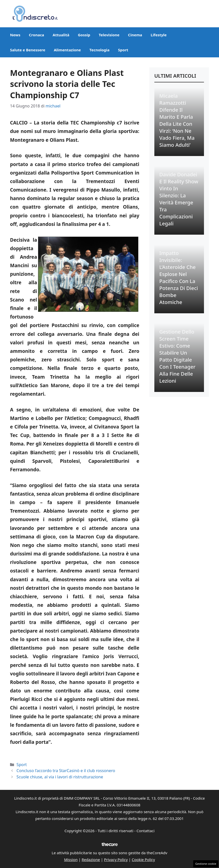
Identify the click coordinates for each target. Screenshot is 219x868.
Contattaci (146, 831)
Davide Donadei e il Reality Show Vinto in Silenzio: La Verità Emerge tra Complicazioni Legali (179, 199)
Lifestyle (159, 35)
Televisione (109, 35)
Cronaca (36, 35)
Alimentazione (67, 50)
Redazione (91, 859)
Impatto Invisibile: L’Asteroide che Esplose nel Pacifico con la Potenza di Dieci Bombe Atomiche (179, 278)
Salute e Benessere (28, 50)
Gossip (84, 35)
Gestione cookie (206, 864)
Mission (71, 859)
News (15, 35)
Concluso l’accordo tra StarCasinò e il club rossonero (66, 771)
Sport (123, 50)
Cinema (135, 35)
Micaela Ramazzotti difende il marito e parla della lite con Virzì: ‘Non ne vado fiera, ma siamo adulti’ (177, 120)
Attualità (61, 35)
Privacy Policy (116, 859)
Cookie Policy (143, 859)
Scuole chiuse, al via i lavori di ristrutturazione (60, 777)
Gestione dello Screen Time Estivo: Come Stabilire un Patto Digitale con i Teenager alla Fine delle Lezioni (177, 356)
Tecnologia (99, 50)
